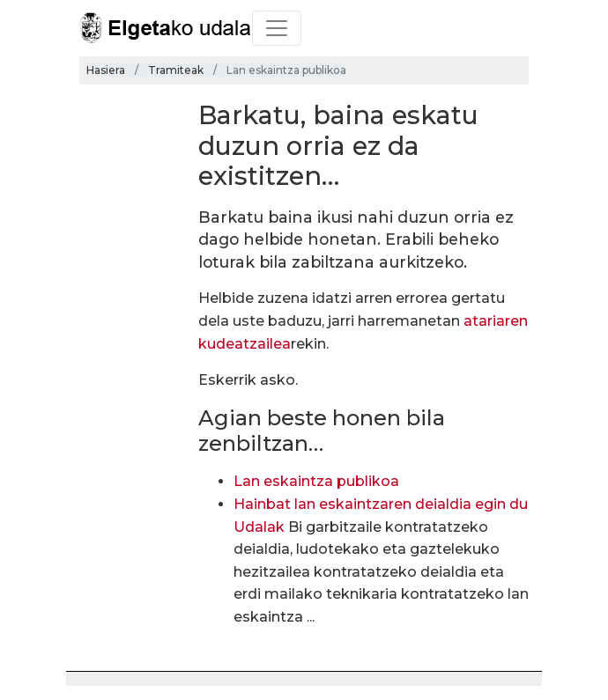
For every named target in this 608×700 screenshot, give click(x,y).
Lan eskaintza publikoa (316, 481)
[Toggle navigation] (277, 28)
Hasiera (106, 70)
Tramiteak (176, 70)
